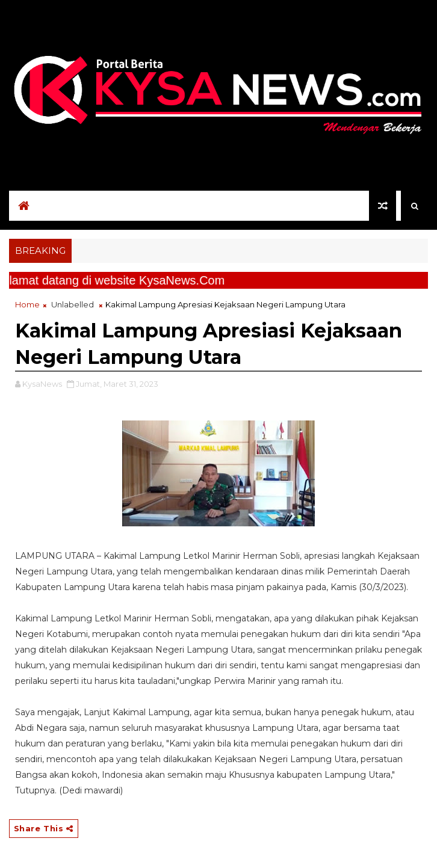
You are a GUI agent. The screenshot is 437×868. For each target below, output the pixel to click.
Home (27, 304)
